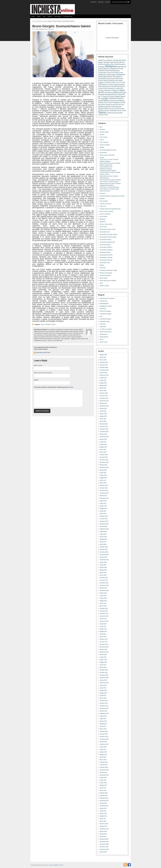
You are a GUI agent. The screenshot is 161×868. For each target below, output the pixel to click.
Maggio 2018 (103, 601)
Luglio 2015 (103, 688)
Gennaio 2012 (104, 796)
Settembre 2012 (104, 775)
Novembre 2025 (104, 370)
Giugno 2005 (103, 852)
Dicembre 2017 (104, 614)
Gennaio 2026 (104, 365)
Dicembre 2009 (104, 839)
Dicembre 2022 (104, 460)
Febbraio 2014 (104, 731)
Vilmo (106, 115)
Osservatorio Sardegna (106, 250)
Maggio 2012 (103, 785)
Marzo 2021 (103, 514)
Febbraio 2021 (104, 516)
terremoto (106, 110)
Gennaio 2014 (104, 734)
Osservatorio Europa (105, 240)
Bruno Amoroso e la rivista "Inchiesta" (110, 163)
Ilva (123, 84)
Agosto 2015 (103, 685)
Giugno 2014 (103, 721)
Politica (53, 324)
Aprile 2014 (103, 726)
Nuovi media (103, 227)
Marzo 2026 (103, 360)
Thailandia (113, 110)
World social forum (105, 191)
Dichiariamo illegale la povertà (108, 150)
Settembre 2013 (104, 744)
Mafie (116, 92)
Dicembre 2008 (104, 847)
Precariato (103, 268)
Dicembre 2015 (104, 675)
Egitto (104, 76)
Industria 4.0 (106, 86)
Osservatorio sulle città (106, 260)
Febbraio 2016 (104, 670)
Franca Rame (103, 80)
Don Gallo (107, 74)
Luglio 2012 (103, 780)
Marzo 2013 (103, 760)
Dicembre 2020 (104, 521)
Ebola (100, 76)
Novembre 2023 (104, 432)
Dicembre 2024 (104, 398)
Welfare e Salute (104, 286)
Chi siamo (93, 2)
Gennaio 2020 (104, 549)
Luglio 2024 (103, 411)
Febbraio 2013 (104, 762)
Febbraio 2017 (104, 639)
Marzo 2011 (103, 821)
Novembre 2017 (104, 616)
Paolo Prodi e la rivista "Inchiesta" (109, 176)
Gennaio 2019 (104, 580)
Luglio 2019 (103, 565)
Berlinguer (102, 67)
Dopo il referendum (118, 74)
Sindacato (108, 107)
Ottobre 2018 (103, 588)
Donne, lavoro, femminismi (107, 155)
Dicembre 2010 (104, 824)
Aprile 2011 (103, 819)
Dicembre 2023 (104, 429)
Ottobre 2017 (103, 619)
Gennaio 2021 (104, 519)
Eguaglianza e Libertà (106, 306)
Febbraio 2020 (104, 547)
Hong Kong (118, 84)
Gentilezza (112, 80)
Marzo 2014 (103, 729)
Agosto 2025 (103, 378)
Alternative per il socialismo (107, 298)
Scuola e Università (105, 275)
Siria (113, 107)
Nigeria (123, 96)
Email (43, 373)
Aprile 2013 (103, 757)
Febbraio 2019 (104, 578)
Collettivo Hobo (103, 70)
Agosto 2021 (103, 501)
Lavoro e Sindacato (105, 214)
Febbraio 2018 (104, 608)
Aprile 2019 (103, 573)
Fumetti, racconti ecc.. (106, 204)
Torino (124, 110)
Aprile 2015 (103, 696)
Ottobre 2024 (103, 403)
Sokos (101, 339)
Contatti (107, 2)
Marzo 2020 (103, 544)
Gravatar (71, 387)
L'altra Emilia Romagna (106, 88)
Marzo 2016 (103, 667)
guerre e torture (108, 84)
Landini (114, 90)
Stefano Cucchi (109, 109)
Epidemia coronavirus (106, 169)
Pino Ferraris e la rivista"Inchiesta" (109, 182)
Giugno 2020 (103, 537)
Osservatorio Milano (105, 245)
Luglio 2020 (103, 534)
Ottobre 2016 (103, 649)
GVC (101, 316)
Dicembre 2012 (104, 767)
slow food (118, 107)
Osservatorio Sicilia (105, 252)
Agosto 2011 (103, 808)
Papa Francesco (110, 98)
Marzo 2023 (103, 452)
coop (118, 70)
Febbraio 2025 (104, 393)
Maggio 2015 (103, 693)
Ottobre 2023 (103, 434)
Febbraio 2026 (104, 362)
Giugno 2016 (103, 660)
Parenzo (120, 98)
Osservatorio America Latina (108, 229)
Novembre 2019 (104, 555)
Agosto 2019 (103, 562)
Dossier (33, 16)
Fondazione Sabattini (106, 314)
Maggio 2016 (103, 662)
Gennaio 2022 (104, 488)
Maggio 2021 (103, 508)
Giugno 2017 (103, 629)
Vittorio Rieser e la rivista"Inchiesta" (110, 189)
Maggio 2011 (103, 816)
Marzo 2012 (103, 790)
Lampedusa (107, 90)
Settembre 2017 (104, 621)
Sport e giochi (104, 278)
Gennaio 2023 (104, 457)
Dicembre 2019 (104, 552)
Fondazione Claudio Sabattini (108, 171)
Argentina (113, 62)
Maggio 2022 (103, 478)
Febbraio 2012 (104, 793)
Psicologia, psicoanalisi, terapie (108, 270)
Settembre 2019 (104, 560)
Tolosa (119, 110)
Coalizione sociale (117, 69)
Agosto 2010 (103, 831)
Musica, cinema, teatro (106, 224)
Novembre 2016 (104, 647)
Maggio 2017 (103, 631)
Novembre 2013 (104, 739)
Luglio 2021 (103, 503)
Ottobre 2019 (103, 557)
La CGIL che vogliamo (106, 329)
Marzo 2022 (103, 483)
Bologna (110, 66)
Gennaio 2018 (104, 611)
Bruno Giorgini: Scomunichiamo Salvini (61, 26)
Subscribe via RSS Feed (43, 353)
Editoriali (50, 16)
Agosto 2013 (103, 747)
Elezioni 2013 (112, 76)
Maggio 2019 (103, 570)
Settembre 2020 (104, 529)
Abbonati (101, 2)
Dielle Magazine (104, 304)
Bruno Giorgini (36, 29)
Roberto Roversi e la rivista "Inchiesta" (110, 184)
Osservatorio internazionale (107, 242)
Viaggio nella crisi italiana (107, 185)
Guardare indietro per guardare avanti (110, 209)
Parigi (100, 101)
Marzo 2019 (103, 575)
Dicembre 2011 (104, 798)
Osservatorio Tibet (68, 16)
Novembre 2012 (104, 770)
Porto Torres (108, 102)
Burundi (123, 67)
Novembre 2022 (104, 462)
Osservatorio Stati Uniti (106, 255)
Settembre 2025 (104, 375)
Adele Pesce (103, 60)
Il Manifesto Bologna (105, 319)
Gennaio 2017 (104, 642)
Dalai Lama (119, 72)
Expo (113, 78)
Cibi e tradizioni (104, 142)
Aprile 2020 (103, 542)
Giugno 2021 (103, 506)
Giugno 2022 (103, 475)
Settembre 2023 (104, 437)
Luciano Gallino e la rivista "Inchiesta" (110, 172)
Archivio (102, 135)
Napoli (118, 96)
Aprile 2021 (103, 511)
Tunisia (109, 113)
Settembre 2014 (104, 714)
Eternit (109, 78)
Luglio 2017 (103, 626)
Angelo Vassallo (104, 62)
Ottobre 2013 (103, 742)
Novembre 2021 (104, 493)
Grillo (100, 84)
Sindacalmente (104, 337)
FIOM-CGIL (103, 309)
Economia (103, 193)
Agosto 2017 (103, 624)
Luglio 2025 (103, 380)
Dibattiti (39, 16)
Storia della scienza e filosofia (108, 281)
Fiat (116, 78)
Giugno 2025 (103, 383)
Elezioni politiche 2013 (106, 167)
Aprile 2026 (103, 357)
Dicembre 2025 (104, 368)
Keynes (122, 86)
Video (44, 16)
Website (36, 380)
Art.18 (119, 62)
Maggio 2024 (103, 416)
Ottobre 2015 (103, 680)
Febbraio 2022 (104, 485)
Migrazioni (103, 219)
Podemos (121, 101)
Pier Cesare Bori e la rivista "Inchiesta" (110, 180)
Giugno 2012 (103, 783)
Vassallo (120, 113)
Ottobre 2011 (103, 803)
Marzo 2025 (103, 391)
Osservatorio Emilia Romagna (108, 237)
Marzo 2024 (103, 421)
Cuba (109, 72)
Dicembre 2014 (104, 706)
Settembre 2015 (104, 683)
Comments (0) (50, 29)
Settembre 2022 (104, 467)
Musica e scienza (105, 174)
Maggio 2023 (103, 447)
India (100, 86)
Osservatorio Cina (105, 232)
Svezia (122, 109)
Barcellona (107, 64)
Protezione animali (119, 102)
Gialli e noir (103, 206)
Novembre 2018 (104, 585)
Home (41, 21)
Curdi (113, 72)
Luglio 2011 (103, 811)
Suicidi (117, 109)
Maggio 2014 (103, 724)
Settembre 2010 (104, 829)
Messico (114, 94)
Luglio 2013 (103, 749)
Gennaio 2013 (104, 765)
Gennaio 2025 (104, 396)
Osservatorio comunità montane (109, 234)
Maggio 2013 (103, 755)
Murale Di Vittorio (109, 96)
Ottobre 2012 (103, 772)
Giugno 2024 (103, 414)
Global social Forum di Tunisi (115, 82)
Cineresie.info (104, 301)
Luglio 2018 (103, 596)
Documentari (103, 153)
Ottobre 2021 (103, 496)
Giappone (102, 82)
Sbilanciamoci (104, 334)
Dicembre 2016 (104, 644)
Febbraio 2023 (104, 455)
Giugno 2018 (103, 598)
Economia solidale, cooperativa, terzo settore (112, 196)
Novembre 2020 (104, 524)
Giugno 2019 (103, 567)
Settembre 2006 (104, 849)
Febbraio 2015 (104, 701)
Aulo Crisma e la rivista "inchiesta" (109, 160)
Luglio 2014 (103, 719)
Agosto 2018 (103, 593)
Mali (120, 92)
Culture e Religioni (48, 21)
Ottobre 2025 (103, 373)
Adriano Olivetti (113, 60)
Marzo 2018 (103, 606)
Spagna (101, 109)
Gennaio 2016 (104, 673)
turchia (114, 113)
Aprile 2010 (103, 837)
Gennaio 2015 (104, 703)
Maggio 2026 (103, 355)
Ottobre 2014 (103, 711)
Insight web (103, 327)
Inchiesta (34, 865)
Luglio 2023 (103, 442)
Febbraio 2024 (104, 424)
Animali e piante (104, 132)
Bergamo (122, 64)
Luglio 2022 (103, 473)
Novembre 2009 (104, 842)
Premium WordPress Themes (56, 865)
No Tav (101, 98)
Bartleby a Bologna (105, 161)
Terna (100, 110)
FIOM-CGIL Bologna (105, 311)
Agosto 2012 (103, 778)
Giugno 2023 (103, 444)
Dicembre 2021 (104, 491)
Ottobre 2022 (103, 465)
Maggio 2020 (103, 539)
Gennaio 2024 (104, 426)
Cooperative (102, 72)
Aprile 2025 (103, 388)
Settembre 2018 (104, 590)
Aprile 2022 (103, 480)
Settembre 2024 (104, 406)
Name (38, 365)
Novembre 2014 (104, 708)
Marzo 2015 (103, 698)
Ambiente (102, 129)
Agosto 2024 (103, 409)
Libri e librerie (103, 217)
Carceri (102, 140)
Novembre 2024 (104, 401)
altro (101, 127)
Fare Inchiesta (58, 16)
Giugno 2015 (103, 690)
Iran (112, 86)
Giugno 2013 (103, 752)
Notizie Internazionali (106, 332)
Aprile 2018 (103, 603)
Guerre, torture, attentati (106, 211)
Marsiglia (108, 94)
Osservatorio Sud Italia (106, 258)
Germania (119, 80)
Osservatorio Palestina (106, 247)
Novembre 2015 (104, 678)
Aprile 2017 (103, 634)
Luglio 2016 (103, 657)
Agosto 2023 (103, 439)
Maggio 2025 (103, 385)
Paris (105, 100)
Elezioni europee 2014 (106, 165)
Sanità (108, 105)
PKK (116, 101)
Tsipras (102, 112)
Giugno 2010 (103, 834)
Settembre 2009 (104, 844)
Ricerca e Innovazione (106, 273)
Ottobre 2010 (103, 826)
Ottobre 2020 (103, 526)
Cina (109, 69)
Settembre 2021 (104, 498)
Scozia (113, 105)
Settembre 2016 (104, 652)
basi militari (115, 64)
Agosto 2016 (103, 655)
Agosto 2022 (103, 470)
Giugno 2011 (103, 813)
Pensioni (111, 101)
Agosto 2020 (103, 532)
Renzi (100, 105)
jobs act (117, 86)
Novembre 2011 (104, 801)
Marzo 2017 (103, 637)
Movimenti (103, 222)
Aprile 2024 (103, 419)
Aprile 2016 (103, 665)
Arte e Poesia (103, 137)
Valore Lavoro (104, 342)
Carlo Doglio (102, 69)
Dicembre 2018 (104, 583)
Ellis (105, 78)
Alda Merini (122, 60)
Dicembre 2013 (104, 737)
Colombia (112, 70)
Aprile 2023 (103, 450)
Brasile (118, 67)
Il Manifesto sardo (105, 321)
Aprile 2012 (103, 788)
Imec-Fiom (103, 324)
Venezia (101, 115)
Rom (104, 105)
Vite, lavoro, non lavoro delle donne (109, 187)
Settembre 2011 (104, 806)
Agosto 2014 (103, 716)
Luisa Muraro (109, 92)
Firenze (121, 78)
